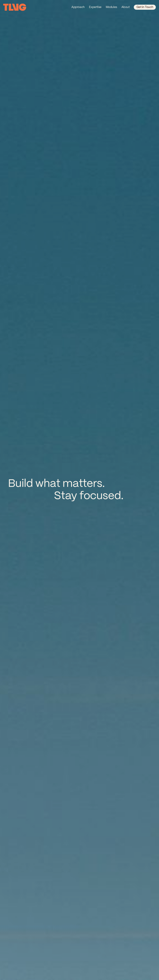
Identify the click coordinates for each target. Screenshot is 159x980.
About (126, 7)
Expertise (95, 7)
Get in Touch (145, 7)
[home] (15, 7)
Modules (111, 7)
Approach (78, 7)
